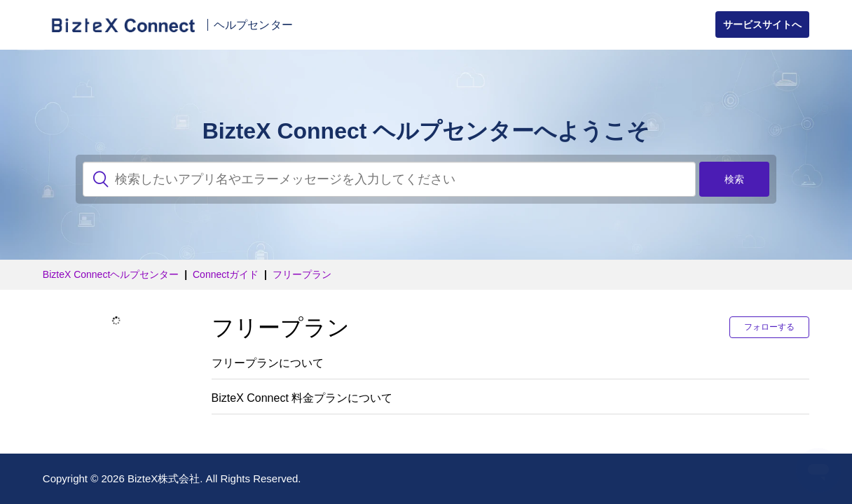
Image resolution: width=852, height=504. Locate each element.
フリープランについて (268, 363)
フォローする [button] (769, 327)
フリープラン (302, 274)
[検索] (389, 179)
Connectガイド (226, 274)
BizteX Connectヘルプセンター (111, 274)
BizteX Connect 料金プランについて (302, 398)
